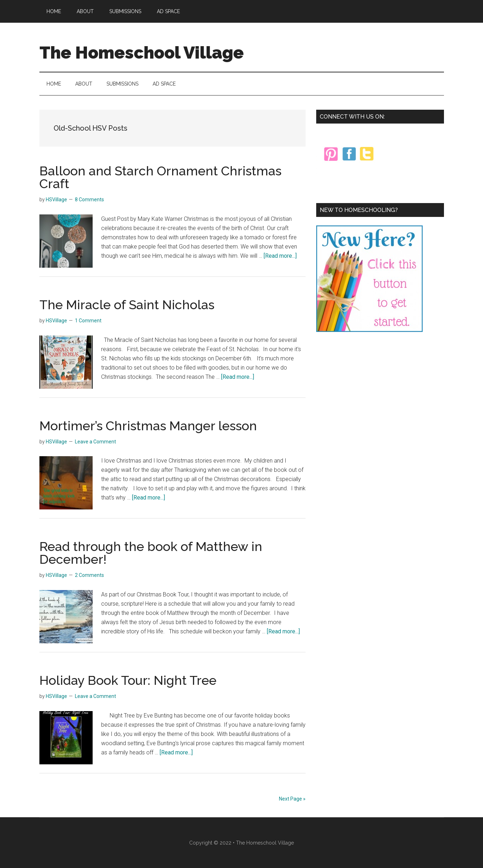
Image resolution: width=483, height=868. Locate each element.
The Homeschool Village (142, 53)
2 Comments (89, 575)
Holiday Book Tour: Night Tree (128, 680)
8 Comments (89, 200)
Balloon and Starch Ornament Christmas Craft (160, 177)
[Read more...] (280, 256)
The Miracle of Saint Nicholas (127, 305)
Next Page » (292, 799)
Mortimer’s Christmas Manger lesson (148, 426)
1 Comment (88, 321)
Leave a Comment (95, 442)
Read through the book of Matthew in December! (151, 553)
